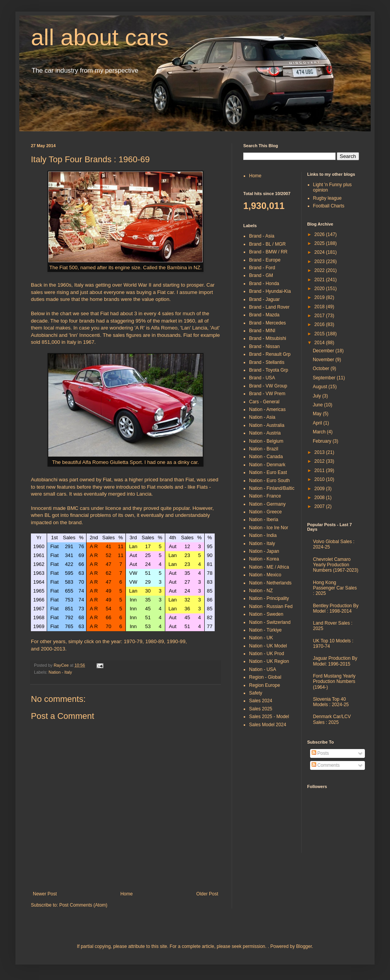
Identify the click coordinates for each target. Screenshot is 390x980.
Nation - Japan (264, 551)
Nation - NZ (261, 591)
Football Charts (329, 206)
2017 (320, 316)
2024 (320, 252)
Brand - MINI (262, 331)
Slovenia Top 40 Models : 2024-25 (331, 702)
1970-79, (134, 641)
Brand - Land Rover (269, 307)
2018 (320, 307)
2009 (320, 489)
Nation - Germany (267, 504)
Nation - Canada (266, 457)
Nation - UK (261, 638)
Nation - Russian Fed (271, 606)
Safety (256, 693)
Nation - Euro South (269, 481)
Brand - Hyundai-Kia (270, 291)
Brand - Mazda (264, 315)
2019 (320, 297)
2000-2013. (54, 649)
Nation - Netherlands (270, 583)
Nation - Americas (267, 409)
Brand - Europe (265, 260)
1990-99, (177, 641)
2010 (320, 479)
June (318, 405)
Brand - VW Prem (267, 394)
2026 (320, 234)
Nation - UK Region (269, 661)
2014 (320, 343)
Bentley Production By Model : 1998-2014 (336, 608)
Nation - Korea (264, 559)
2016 (320, 324)
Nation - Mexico (265, 575)
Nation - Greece (265, 512)
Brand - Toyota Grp (269, 370)
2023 (320, 262)
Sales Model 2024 (268, 725)
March (320, 432)
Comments (326, 765)
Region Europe (265, 685)
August (321, 387)
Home (127, 894)
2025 (320, 243)
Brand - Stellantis (267, 362)
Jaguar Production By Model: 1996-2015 (335, 661)
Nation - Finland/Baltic (272, 488)
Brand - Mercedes (267, 323)
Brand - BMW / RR (268, 252)
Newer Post (45, 894)
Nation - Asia (262, 417)
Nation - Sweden (266, 614)
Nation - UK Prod (267, 654)
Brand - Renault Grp (270, 354)
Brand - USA (262, 378)
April (318, 423)
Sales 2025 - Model (269, 717)
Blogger (304, 946)
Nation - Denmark (267, 465)
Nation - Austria (265, 433)
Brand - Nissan (264, 346)
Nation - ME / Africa (269, 567)
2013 (320, 452)
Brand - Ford (262, 268)
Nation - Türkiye (265, 630)
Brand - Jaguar (264, 299)
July (318, 396)
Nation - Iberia (264, 520)
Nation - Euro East (268, 472)
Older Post (207, 894)
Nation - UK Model (268, 646)
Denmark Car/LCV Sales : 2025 (332, 719)
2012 (320, 461)
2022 (320, 270)
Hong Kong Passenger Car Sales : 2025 (335, 588)
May (318, 414)
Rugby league (327, 198)
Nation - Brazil (264, 449)
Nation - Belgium (266, 441)
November (324, 360)
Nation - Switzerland (270, 622)
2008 (320, 498)
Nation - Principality (269, 598)
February (323, 441)
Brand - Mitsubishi (268, 338)
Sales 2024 (261, 701)
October (322, 369)
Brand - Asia (262, 236)
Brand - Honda (264, 284)
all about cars (100, 37)
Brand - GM (261, 275)
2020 (320, 289)
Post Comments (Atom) (83, 905)
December (324, 351)
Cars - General (264, 402)
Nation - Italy (60, 672)
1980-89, (155, 641)
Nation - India (263, 535)
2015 (320, 334)
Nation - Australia (267, 425)
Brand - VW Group (268, 386)
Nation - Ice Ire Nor (269, 528)
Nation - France (265, 496)
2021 (320, 280)
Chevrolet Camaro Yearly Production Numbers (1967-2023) (336, 565)
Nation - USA (263, 669)
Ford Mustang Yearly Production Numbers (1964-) (334, 682)
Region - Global (265, 677)
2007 (320, 506)
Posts (320, 753)
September (325, 378)
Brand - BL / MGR (267, 244)
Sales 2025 (261, 709)
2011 (320, 470)
